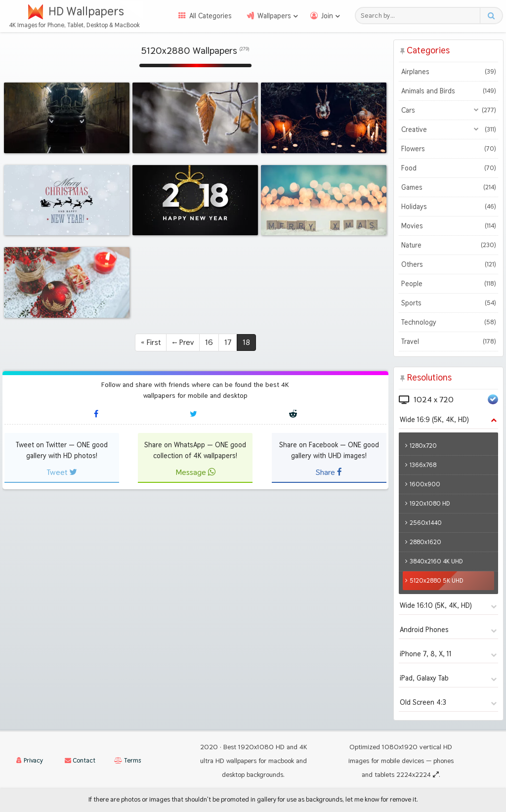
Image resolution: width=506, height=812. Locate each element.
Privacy (30, 760)
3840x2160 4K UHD (436, 561)
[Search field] (420, 16)
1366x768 (423, 465)
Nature (448, 245)
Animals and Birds (448, 91)
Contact (80, 760)
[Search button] (491, 16)
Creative (448, 129)
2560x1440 (426, 523)
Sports (448, 303)
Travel (448, 342)
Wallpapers (274, 16)
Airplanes (448, 72)
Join (327, 16)
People (448, 284)
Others (448, 264)
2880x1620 (425, 542)
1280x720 (423, 446)
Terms (127, 760)
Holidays (448, 207)
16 (209, 342)
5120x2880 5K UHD (437, 580)
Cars (448, 110)
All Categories (211, 16)
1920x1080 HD (430, 503)
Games (448, 187)
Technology (448, 322)
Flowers (448, 149)
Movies (448, 226)
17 (228, 342)
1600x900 (425, 484)
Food (448, 168)
